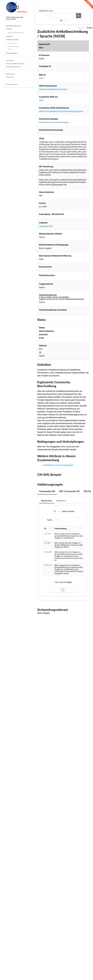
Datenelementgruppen (14, 26)
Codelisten (10, 36)
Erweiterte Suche (12, 84)
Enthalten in (61, 501)
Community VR (12, 43)
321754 (47, 534)
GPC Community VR (14, 46)
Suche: (50, 520)
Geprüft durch (47, 501)
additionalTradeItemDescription (53, 89)
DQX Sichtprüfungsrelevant (16, 33)
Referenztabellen (12, 53)
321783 (47, 543)
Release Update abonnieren (15, 64)
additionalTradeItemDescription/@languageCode (61, 111)
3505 (41, 100)
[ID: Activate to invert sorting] (48, 529)
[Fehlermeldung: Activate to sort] (72, 529)
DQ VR (10, 49)
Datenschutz (10, 74)
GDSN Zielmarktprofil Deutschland (14, 18)
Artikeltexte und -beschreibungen (54, 122)
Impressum (10, 77)
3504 (41, 78)
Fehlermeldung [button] (61, 529)
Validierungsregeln (12, 40)
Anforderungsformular (13, 67)
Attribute (9, 29)
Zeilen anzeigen (68, 511)
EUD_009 (48, 552)
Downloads (10, 61)
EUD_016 (48, 565)
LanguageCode (46, 226)
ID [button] (45, 529)
